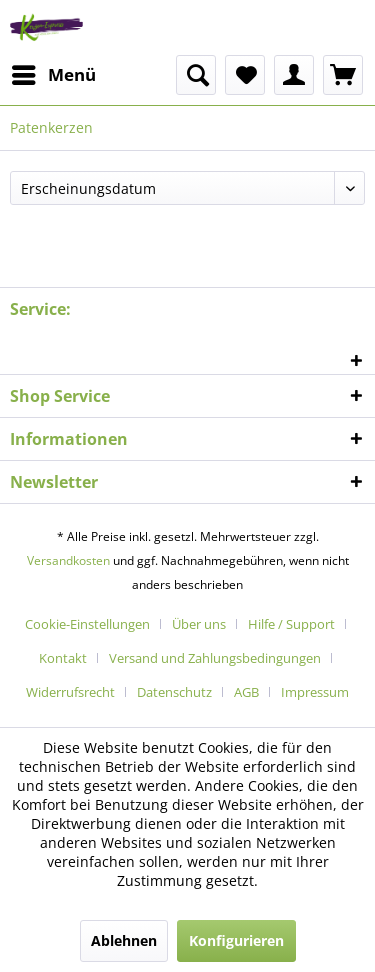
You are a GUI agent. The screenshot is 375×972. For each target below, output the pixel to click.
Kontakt (63, 658)
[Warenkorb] (343, 75)
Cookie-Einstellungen (87, 624)
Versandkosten (68, 560)
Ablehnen (124, 940)
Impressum (315, 692)
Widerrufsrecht (70, 692)
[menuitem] (53, 75)
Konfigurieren (236, 940)
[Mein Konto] (294, 75)
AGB (246, 692)
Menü (54, 72)
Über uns (199, 624)
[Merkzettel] (245, 75)
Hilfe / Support (291, 624)
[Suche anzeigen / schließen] (196, 75)
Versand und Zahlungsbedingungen (215, 658)
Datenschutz (174, 692)
